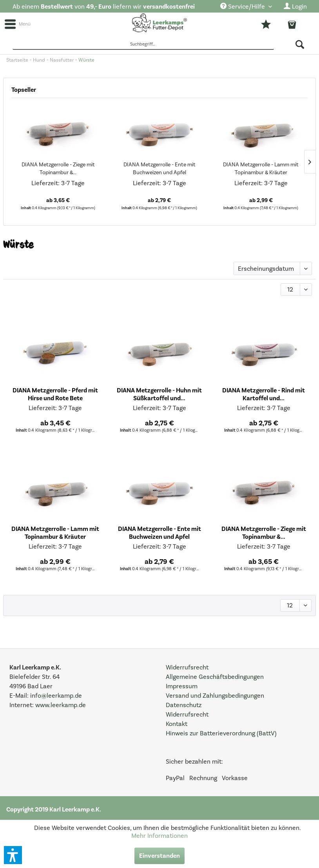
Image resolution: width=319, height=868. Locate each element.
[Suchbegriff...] (143, 45)
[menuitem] (246, 7)
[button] (13, 855)
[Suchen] (300, 44)
